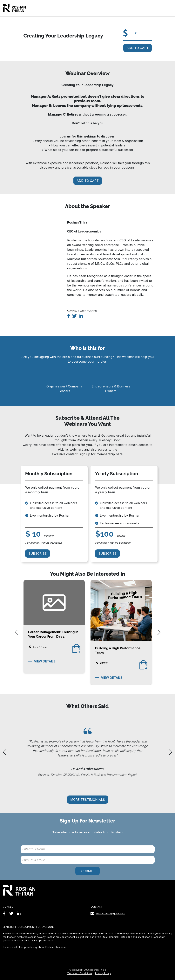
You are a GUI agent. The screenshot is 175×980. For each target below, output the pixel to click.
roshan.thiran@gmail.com (111, 913)
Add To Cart (138, 48)
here (63, 947)
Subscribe (37, 554)
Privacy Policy (103, 973)
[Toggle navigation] (169, 8)
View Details (42, 661)
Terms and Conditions (80, 973)
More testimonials (88, 800)
